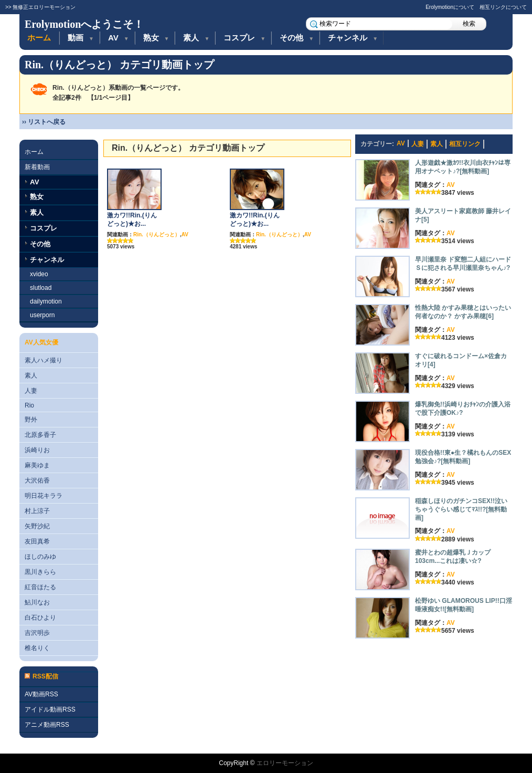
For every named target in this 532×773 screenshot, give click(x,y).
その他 (297, 38)
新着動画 (37, 167)
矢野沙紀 (37, 526)
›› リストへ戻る (44, 122)
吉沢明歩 (37, 633)
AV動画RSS (41, 694)
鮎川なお (37, 602)
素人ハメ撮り (44, 360)
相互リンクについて (503, 7)
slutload (41, 288)
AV (119, 38)
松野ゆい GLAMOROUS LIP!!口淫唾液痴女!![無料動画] (464, 605)
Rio (29, 405)
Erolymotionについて (450, 7)
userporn (42, 315)
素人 (196, 38)
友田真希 (37, 541)
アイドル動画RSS (50, 709)
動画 (81, 38)
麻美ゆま (37, 465)
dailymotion (46, 301)
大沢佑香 (37, 480)
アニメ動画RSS (47, 725)
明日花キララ (44, 496)
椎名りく (37, 648)
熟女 (156, 38)
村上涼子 (37, 511)
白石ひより (40, 618)
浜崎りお (37, 450)
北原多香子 (40, 435)
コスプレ (244, 38)
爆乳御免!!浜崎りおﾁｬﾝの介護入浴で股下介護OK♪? (463, 409)
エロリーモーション (285, 763)
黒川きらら (40, 572)
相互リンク (465, 144)
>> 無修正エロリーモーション (40, 7)
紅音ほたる (40, 587)
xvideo (39, 274)
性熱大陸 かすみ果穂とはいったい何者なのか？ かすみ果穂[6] (463, 312)
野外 (31, 420)
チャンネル (353, 38)
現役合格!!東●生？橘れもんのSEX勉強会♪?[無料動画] (463, 457)
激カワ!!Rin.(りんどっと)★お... (132, 220)
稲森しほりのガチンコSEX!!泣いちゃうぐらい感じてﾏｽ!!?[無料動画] (461, 509)
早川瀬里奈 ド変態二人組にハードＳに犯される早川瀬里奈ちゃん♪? (463, 264)
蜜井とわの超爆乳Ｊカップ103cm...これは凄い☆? (453, 557)
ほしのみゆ (40, 557)
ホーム (39, 38)
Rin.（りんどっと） (157, 234)
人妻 (31, 391)
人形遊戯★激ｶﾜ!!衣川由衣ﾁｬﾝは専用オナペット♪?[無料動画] (463, 167)
